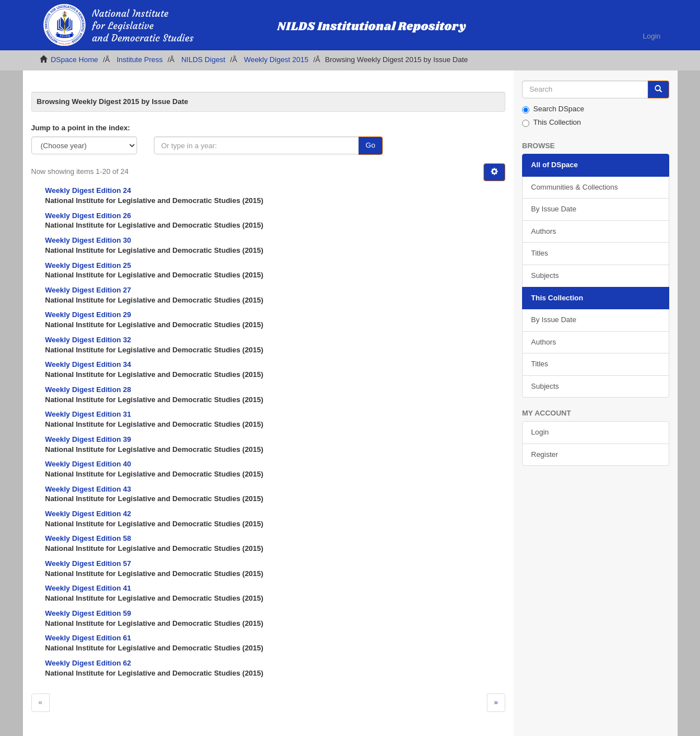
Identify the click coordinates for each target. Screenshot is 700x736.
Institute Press (139, 60)
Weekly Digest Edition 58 (88, 538)
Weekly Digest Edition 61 (88, 638)
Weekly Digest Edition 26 (88, 216)
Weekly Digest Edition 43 (88, 489)
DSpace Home (75, 60)
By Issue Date (554, 209)
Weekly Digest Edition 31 (88, 414)
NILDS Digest (203, 60)
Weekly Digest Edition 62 (88, 663)
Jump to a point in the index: (81, 128)
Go (370, 145)
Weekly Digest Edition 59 (88, 613)
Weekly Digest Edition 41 (88, 588)
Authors (544, 231)
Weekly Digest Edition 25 (88, 265)
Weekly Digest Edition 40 (88, 464)
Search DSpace (553, 109)
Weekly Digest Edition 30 (88, 240)
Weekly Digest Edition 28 (88, 390)
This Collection (551, 122)
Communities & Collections (574, 187)
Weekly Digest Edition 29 (88, 315)
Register (544, 454)
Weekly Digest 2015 (276, 60)
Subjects (545, 275)
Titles (540, 253)
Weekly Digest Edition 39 (88, 439)
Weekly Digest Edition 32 (88, 340)
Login (540, 432)
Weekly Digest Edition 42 (88, 514)
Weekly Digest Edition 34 (88, 364)
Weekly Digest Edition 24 (88, 190)
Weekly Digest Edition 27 (88, 290)
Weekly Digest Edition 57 (88, 563)
